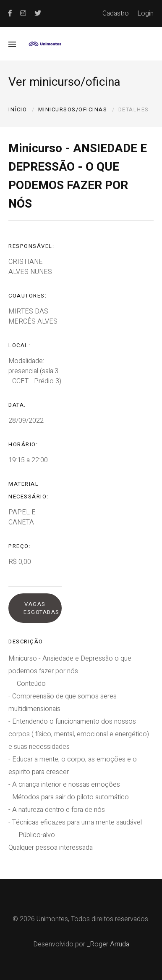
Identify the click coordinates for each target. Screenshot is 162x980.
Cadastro (116, 13)
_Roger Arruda (108, 944)
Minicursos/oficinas (73, 109)
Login (145, 13)
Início (18, 109)
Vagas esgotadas (42, 608)
